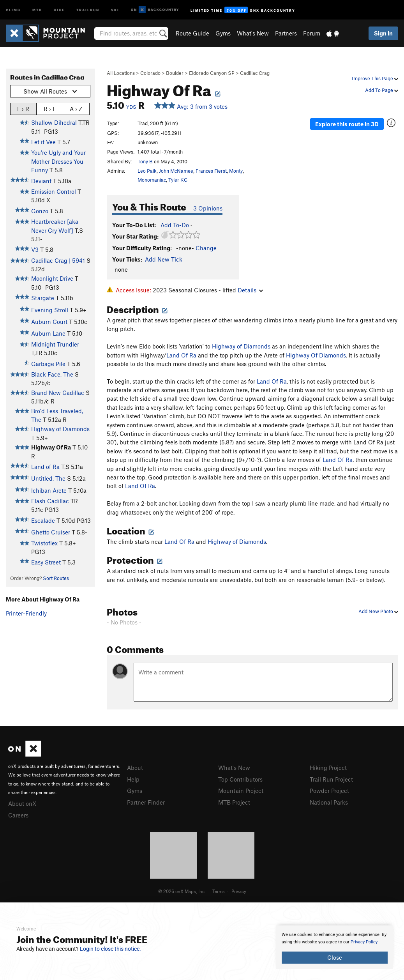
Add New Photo (378, 611)
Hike (59, 10)
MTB (37, 10)
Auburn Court (49, 322)
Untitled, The (48, 478)
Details (250, 290)
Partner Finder (146, 802)
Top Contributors (240, 779)
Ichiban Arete (49, 490)
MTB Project (234, 802)
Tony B (145, 161)
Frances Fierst (211, 171)
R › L (50, 109)
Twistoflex (44, 543)
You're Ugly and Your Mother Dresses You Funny (58, 161)
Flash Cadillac (50, 501)
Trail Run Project (331, 779)
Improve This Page (375, 78)
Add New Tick (164, 259)
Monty (236, 171)
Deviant (41, 181)
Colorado (150, 73)
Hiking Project (328, 768)
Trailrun (88, 10)
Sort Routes (56, 578)
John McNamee (176, 171)
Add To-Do (175, 225)
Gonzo (40, 211)
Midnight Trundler (55, 344)
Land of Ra (45, 467)
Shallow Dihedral (54, 122)
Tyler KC (178, 180)
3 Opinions (208, 208)
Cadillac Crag (255, 73)
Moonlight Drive (52, 278)
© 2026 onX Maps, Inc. (182, 891)
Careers (18, 815)
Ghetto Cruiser (51, 532)
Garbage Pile (48, 364)
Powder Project (329, 791)
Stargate (43, 298)
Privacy (239, 891)
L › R (23, 109)
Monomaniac (152, 180)
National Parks (329, 802)
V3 (35, 249)
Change (206, 248)
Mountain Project (241, 791)
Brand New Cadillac (58, 393)
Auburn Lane (48, 333)
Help (133, 779)
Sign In (383, 33)
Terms (219, 891)
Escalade (43, 520)
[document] (335, 947)
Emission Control (54, 191)
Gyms (223, 33)
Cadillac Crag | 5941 (58, 260)
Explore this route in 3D (347, 124)
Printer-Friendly (26, 613)
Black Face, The (52, 374)
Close (335, 957)
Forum (312, 33)
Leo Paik (147, 171)
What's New (253, 33)
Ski (115, 10)
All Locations (121, 73)
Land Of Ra (181, 355)
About (135, 768)
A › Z (76, 109)
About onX (22, 803)
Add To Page (382, 90)
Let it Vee (43, 142)
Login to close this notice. (110, 949)
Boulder (175, 73)
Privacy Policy (364, 942)
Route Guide (192, 33)
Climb (13, 10)
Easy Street (46, 562)
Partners (286, 33)
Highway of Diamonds (60, 429)
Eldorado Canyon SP (212, 73)
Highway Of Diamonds (316, 355)
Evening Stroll (50, 310)
